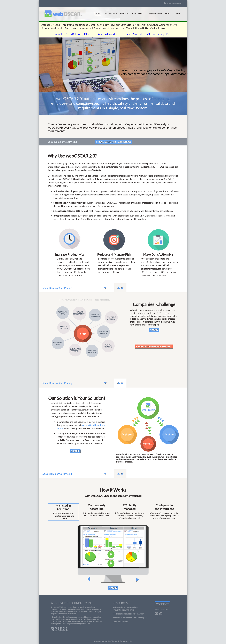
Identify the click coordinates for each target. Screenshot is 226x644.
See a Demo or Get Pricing (62, 142)
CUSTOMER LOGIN (174, 3)
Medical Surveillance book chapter (128, 614)
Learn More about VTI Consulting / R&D (149, 34)
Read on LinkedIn (107, 34)
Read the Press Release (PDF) (72, 34)
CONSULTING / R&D (154, 14)
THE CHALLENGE (111, 14)
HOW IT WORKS (138, 14)
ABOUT (168, 14)
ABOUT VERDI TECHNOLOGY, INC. (72, 603)
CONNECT (178, 14)
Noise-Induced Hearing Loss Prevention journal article (126, 609)
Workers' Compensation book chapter (130, 618)
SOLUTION (124, 14)
